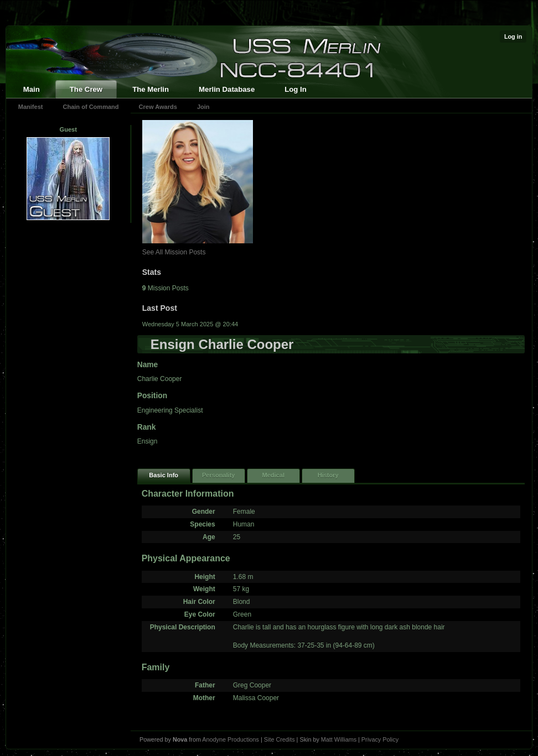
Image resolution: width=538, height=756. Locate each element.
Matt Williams (339, 739)
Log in (513, 37)
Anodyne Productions (231, 739)
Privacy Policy (380, 739)
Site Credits (280, 739)
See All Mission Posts (174, 252)
